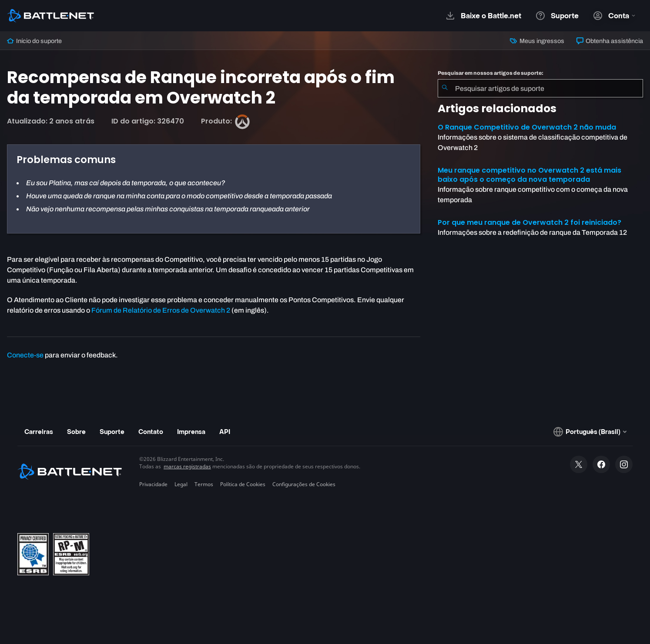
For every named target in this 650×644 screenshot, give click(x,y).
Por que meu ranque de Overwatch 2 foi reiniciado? (529, 222)
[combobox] (540, 88)
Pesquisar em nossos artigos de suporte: (491, 73)
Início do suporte (34, 41)
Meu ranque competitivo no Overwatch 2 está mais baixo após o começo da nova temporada (529, 175)
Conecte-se (25, 355)
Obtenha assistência (610, 41)
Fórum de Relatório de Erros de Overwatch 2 (161, 310)
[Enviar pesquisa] (445, 88)
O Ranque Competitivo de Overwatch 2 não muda (527, 127)
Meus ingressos (537, 41)
